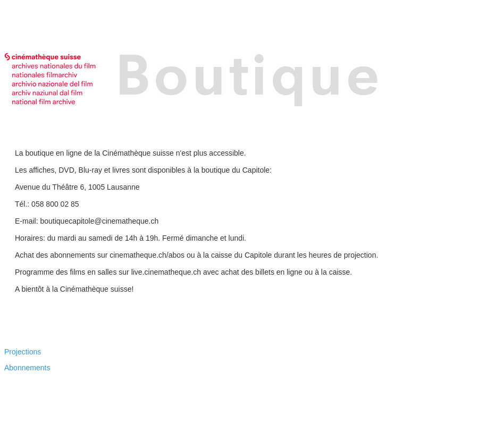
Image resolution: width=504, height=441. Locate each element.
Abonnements (27, 368)
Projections (23, 352)
